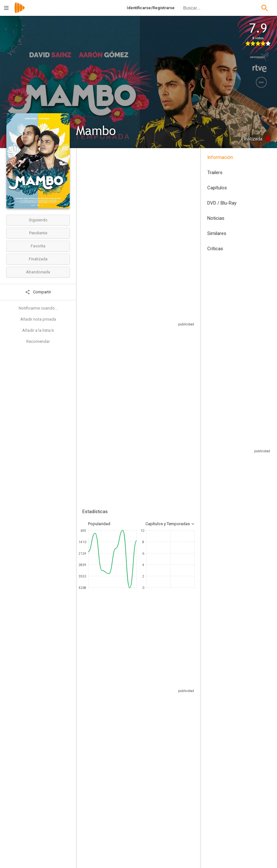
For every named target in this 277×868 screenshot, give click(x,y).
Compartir (38, 292)
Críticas (215, 249)
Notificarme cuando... (38, 308)
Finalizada (38, 259)
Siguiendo (38, 220)
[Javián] (101, 742)
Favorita (38, 246)
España (89, 200)
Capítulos (217, 188)
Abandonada (38, 272)
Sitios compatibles (135, 340)
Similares (217, 233)
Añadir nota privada (38, 319)
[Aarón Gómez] (116, 827)
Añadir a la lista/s (38, 330)
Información (220, 157)
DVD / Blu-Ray (222, 203)
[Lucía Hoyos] (139, 742)
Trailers (215, 173)
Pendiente (38, 233)
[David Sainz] (177, 742)
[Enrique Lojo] (175, 827)
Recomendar (38, 341)
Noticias (216, 218)
